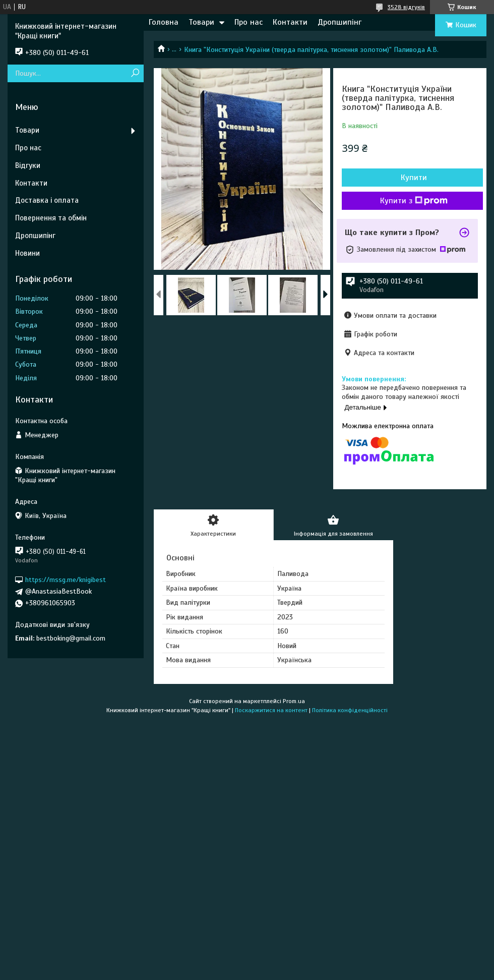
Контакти (290, 22)
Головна (164, 22)
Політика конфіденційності (350, 710)
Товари (201, 22)
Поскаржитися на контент (271, 710)
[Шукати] (135, 73)
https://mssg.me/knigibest (66, 580)
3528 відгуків (406, 7)
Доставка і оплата (47, 200)
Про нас (249, 22)
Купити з (414, 201)
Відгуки (28, 165)
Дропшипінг (339, 22)
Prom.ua (294, 701)
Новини (27, 253)
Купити (414, 178)
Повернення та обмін (51, 218)
